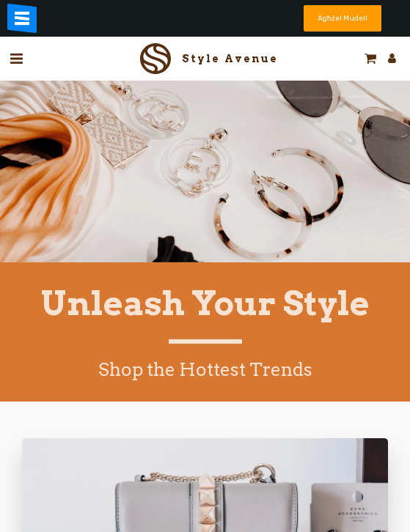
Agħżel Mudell (343, 18)
